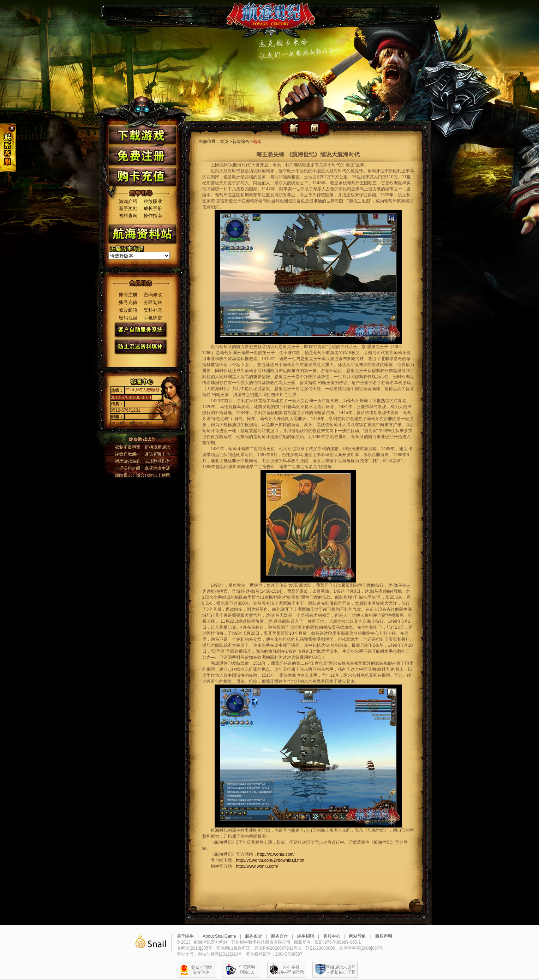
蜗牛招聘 (306, 936)
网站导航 (358, 936)
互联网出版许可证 (233, 948)
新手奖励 (128, 208)
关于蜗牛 (185, 936)
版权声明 (384, 936)
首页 (224, 142)
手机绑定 (153, 318)
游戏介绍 (128, 201)
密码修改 (153, 295)
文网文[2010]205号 (195, 948)
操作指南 (153, 216)
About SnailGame (219, 936)
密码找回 (128, 318)
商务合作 (280, 936)
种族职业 (153, 201)
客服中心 (332, 936)
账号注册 (128, 295)
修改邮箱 (128, 310)
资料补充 (153, 310)
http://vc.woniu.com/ (276, 854)
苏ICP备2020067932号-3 (278, 948)
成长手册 (153, 208)
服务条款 (253, 936)
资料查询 (128, 216)
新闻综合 (241, 142)
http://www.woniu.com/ (257, 866)
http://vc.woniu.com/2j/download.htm (270, 860)
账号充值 (128, 302)
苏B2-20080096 (320, 948)
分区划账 (153, 302)
